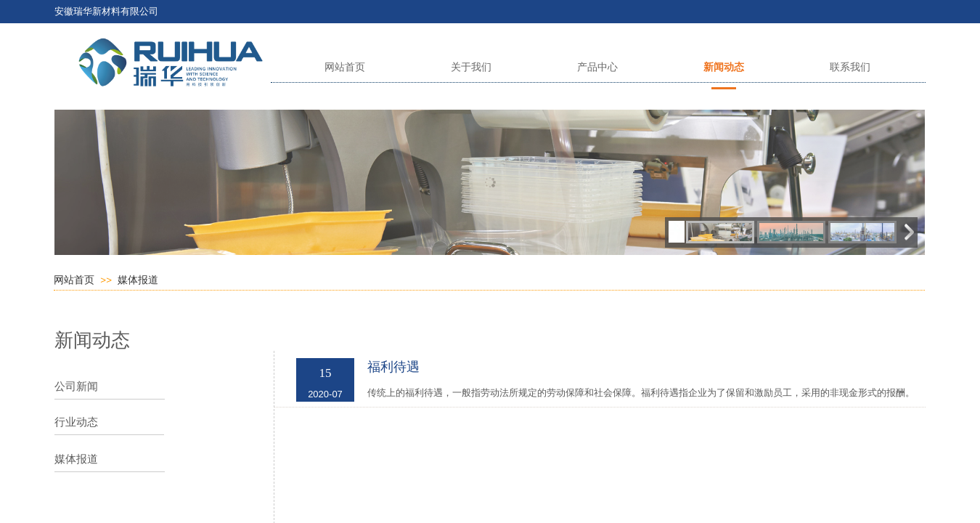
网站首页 (74, 280)
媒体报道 (138, 280)
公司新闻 (76, 386)
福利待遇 (393, 367)
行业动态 (76, 422)
